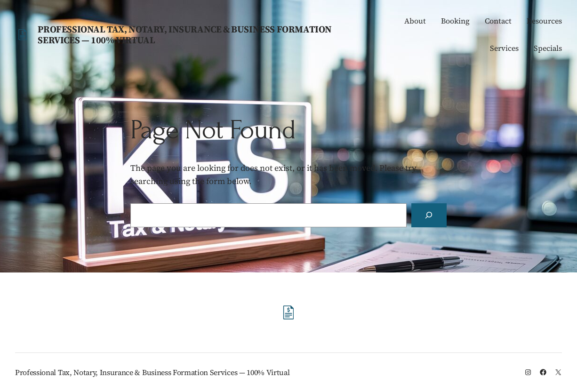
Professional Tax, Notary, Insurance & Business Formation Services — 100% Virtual (185, 35)
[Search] (429, 216)
